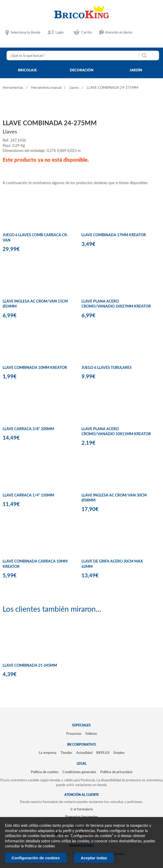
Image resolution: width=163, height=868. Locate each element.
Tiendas (66, 753)
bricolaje (27, 70)
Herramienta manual (46, 88)
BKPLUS (103, 753)
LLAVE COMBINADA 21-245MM (30, 666)
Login (59, 33)
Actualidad (84, 753)
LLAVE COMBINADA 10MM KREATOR (35, 368)
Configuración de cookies (36, 858)
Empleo (119, 753)
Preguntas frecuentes (81, 817)
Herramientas (13, 88)
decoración (82, 70)
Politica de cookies (40, 846)
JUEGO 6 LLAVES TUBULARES (107, 368)
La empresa (48, 753)
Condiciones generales (79, 772)
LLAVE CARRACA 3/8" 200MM (28, 429)
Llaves (74, 88)
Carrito (87, 33)
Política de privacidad (116, 772)
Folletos (91, 734)
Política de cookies (45, 772)
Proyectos (74, 734)
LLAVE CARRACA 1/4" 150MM (28, 495)
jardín (136, 70)
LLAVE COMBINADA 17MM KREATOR (114, 235)
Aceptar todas (94, 858)
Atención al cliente (119, 33)
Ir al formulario (82, 809)
